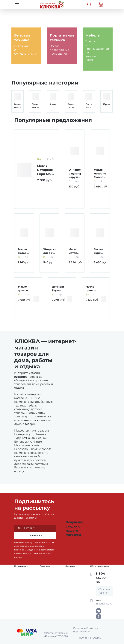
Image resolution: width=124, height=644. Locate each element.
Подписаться (35, 535)
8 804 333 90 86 (101, 578)
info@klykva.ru (104, 604)
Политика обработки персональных (86, 630)
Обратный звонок (104, 591)
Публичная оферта (90, 638)
